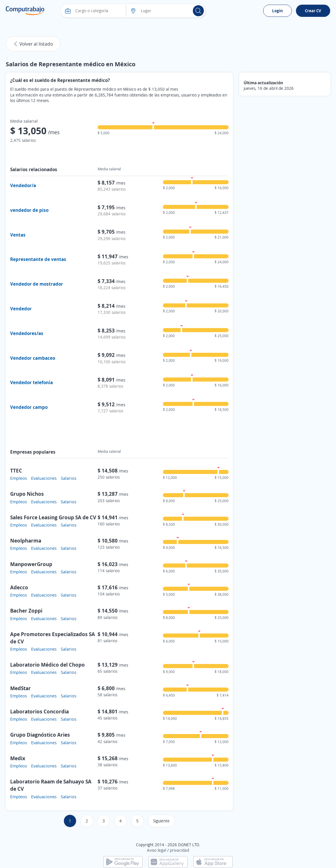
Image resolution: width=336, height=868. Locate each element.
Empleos (19, 478)
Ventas (18, 235)
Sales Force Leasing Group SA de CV (53, 517)
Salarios (69, 478)
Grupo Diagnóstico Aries (40, 735)
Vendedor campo (29, 407)
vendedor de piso (29, 210)
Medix (18, 758)
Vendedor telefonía (32, 382)
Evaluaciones (44, 478)
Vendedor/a (23, 185)
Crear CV (313, 11)
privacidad (179, 850)
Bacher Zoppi (26, 611)
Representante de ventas (38, 259)
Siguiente (161, 821)
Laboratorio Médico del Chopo (47, 665)
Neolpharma (26, 541)
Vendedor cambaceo (33, 358)
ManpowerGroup (31, 564)
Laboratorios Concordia (39, 711)
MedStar (20, 688)
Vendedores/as (27, 333)
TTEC (16, 470)
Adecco (19, 587)
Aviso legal (157, 850)
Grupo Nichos (27, 494)
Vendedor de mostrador (37, 284)
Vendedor (21, 309)
